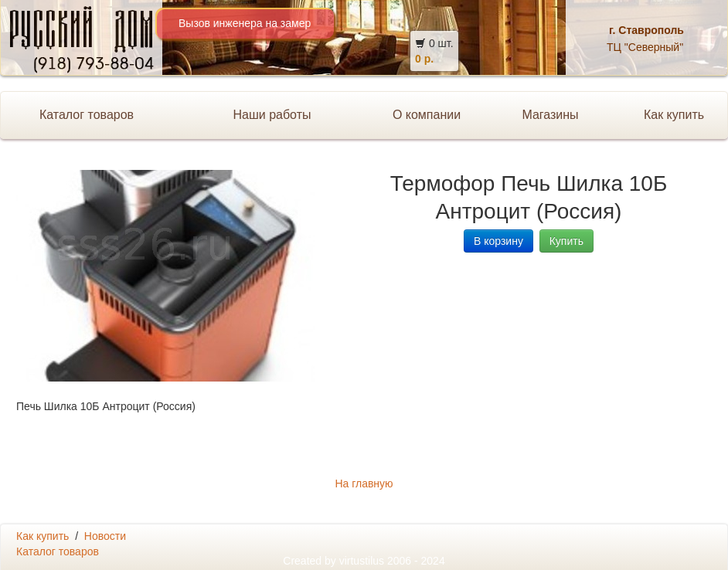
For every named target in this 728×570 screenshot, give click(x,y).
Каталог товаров (87, 115)
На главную (364, 483)
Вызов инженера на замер (245, 23)
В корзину (498, 241)
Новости (105, 536)
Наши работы (272, 115)
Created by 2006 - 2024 (364, 561)
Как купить (43, 536)
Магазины (550, 115)
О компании (427, 115)
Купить (566, 241)
